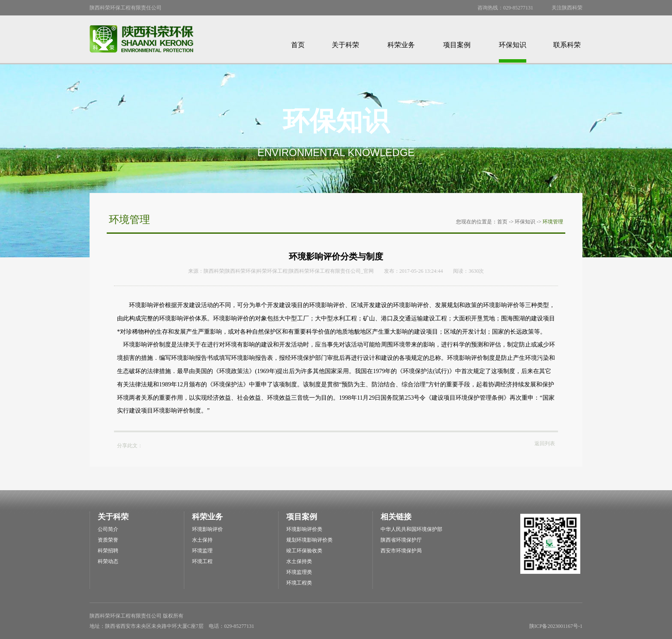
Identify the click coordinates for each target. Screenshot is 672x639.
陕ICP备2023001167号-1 (556, 626)
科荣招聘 (108, 551)
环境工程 (202, 561)
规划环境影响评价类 (309, 540)
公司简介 (108, 529)
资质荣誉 (108, 540)
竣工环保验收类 (304, 551)
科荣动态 (108, 561)
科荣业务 (401, 45)
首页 (298, 45)
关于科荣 (345, 45)
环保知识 (513, 45)
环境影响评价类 (304, 529)
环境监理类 (299, 572)
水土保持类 (299, 561)
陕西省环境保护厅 (401, 540)
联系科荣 (567, 45)
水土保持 (202, 540)
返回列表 (545, 443)
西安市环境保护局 (401, 551)
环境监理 (202, 551)
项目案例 (457, 45)
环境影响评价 (207, 529)
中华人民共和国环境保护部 (411, 529)
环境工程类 (299, 583)
